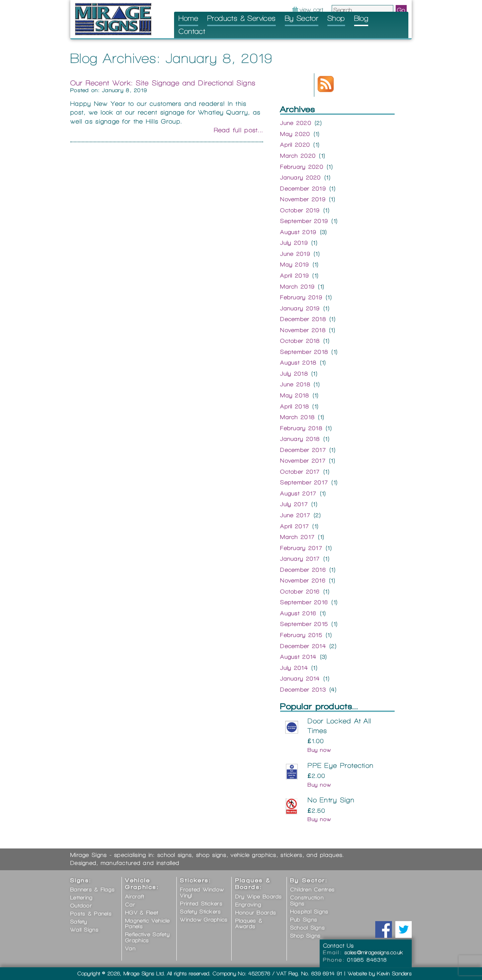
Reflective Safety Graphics (147, 937)
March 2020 (298, 156)
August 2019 (298, 232)
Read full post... (239, 130)
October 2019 (300, 210)
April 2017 (295, 526)
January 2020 (300, 177)
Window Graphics (204, 920)
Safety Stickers (200, 912)
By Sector (302, 18)
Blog (361, 18)
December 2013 (303, 689)
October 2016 (300, 591)
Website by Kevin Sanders (380, 973)
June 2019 (295, 254)
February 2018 (301, 428)
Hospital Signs (309, 912)
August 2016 (298, 613)
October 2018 (300, 341)
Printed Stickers (201, 904)
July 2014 (294, 668)
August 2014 (298, 657)
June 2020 (296, 123)
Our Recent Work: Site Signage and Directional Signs (163, 83)
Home (188, 18)
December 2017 (303, 450)
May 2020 (295, 134)
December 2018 (303, 319)
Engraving (249, 905)
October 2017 (300, 472)
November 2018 (303, 330)
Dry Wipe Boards (259, 896)
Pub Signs (304, 920)
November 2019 (303, 199)
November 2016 (303, 580)
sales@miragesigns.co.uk (374, 952)
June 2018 (295, 384)
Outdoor (81, 906)
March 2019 (297, 287)
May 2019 (295, 264)
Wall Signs (85, 930)
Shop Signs (306, 936)
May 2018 (295, 395)
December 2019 (303, 188)
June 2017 (295, 515)
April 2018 (295, 406)
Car (130, 905)
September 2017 (304, 482)
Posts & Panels (91, 914)
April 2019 (295, 275)
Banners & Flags (93, 889)
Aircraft (135, 896)
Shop (336, 18)
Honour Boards (256, 913)
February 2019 (301, 297)
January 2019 (300, 308)
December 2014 (303, 646)
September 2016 (304, 602)
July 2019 (294, 243)
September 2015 (304, 624)
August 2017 (298, 493)
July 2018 (294, 374)
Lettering (82, 897)
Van (130, 948)
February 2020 (302, 167)
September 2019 (304, 221)
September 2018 (304, 352)
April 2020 (295, 145)
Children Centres (312, 889)
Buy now (319, 750)
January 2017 (300, 559)
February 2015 (301, 635)
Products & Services (242, 18)
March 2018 (297, 417)
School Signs (308, 928)
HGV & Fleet (142, 913)
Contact (192, 31)
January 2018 (300, 439)
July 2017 (294, 504)
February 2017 (301, 548)
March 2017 (297, 537)
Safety (79, 922)
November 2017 (303, 461)
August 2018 (298, 362)
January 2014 (300, 678)
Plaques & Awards (249, 924)
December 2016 (303, 570)
